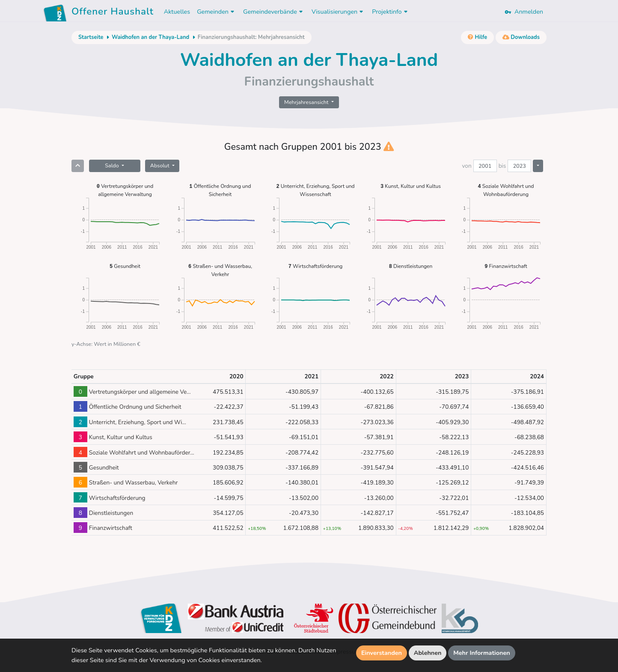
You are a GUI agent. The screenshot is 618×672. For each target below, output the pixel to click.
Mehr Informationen (482, 653)
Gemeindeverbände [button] (274, 12)
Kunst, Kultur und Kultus (411, 186)
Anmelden (524, 12)
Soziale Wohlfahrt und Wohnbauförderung (506, 190)
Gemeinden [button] (217, 12)
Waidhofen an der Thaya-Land (150, 37)
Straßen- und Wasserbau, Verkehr (220, 270)
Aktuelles (177, 12)
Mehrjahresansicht (307, 102)
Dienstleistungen (411, 266)
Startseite (91, 37)
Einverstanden (382, 653)
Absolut (160, 165)
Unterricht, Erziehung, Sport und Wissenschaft (315, 190)
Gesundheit (125, 266)
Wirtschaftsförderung (316, 266)
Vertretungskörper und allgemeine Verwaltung (125, 190)
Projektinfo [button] (391, 12)
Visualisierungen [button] (338, 12)
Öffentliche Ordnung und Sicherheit (220, 190)
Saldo (113, 165)
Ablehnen (428, 653)
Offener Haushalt (113, 13)
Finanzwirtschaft (506, 266)
